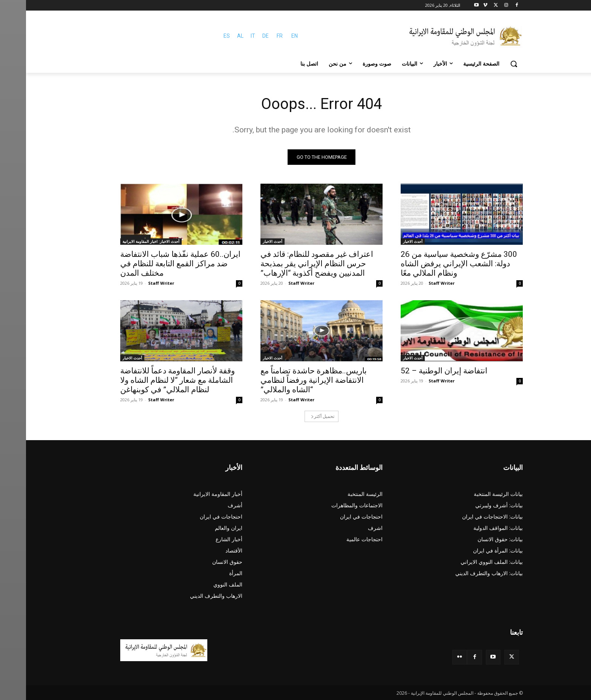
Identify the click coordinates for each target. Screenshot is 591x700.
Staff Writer (416, 283)
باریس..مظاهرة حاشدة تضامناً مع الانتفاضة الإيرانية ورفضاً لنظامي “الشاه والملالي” (288, 380)
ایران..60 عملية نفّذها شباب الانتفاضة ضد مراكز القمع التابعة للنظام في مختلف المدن (154, 264)
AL (214, 36)
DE (240, 36)
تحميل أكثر (297, 416)
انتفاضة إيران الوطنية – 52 (418, 371)
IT (227, 36)
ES (201, 36)
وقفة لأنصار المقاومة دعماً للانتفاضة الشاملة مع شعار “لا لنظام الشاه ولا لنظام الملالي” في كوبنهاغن (152, 380)
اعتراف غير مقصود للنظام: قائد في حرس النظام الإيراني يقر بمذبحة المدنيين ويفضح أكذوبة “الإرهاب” (291, 264)
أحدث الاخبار (387, 241)
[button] (488, 64)
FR (254, 36)
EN (269, 36)
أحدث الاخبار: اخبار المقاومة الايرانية (125, 241)
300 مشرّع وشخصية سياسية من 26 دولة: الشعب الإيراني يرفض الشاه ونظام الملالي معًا (433, 264)
